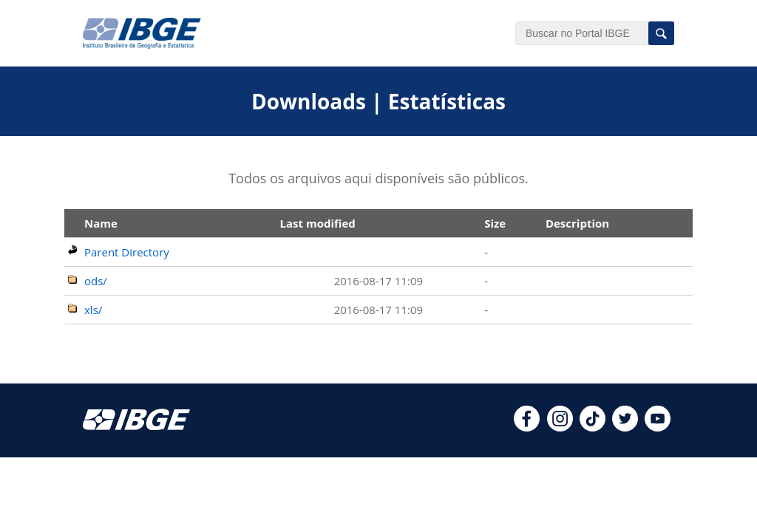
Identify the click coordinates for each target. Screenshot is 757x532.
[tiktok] (593, 427)
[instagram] (560, 427)
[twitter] (625, 427)
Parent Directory (127, 252)
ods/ (96, 281)
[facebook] (527, 427)
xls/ (93, 310)
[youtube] (658, 427)
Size (495, 223)
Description (577, 223)
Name (101, 223)
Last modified (318, 223)
